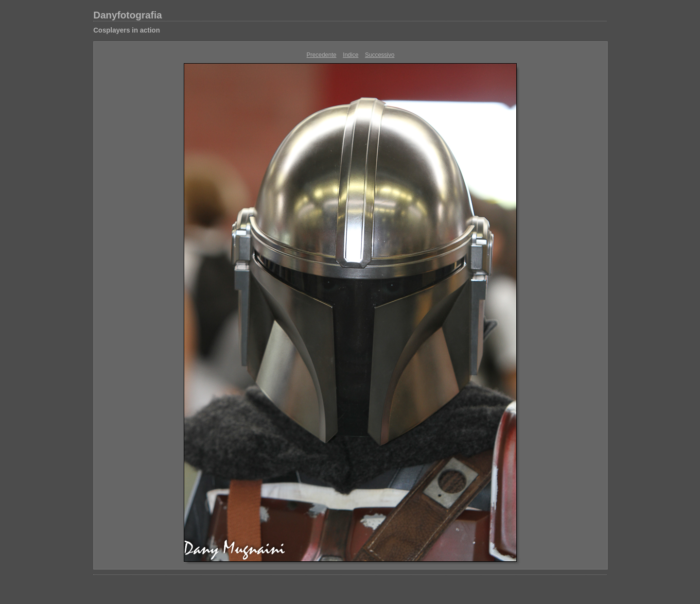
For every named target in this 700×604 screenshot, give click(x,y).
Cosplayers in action (127, 30)
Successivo (380, 55)
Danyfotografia (128, 15)
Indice (350, 55)
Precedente (322, 55)
